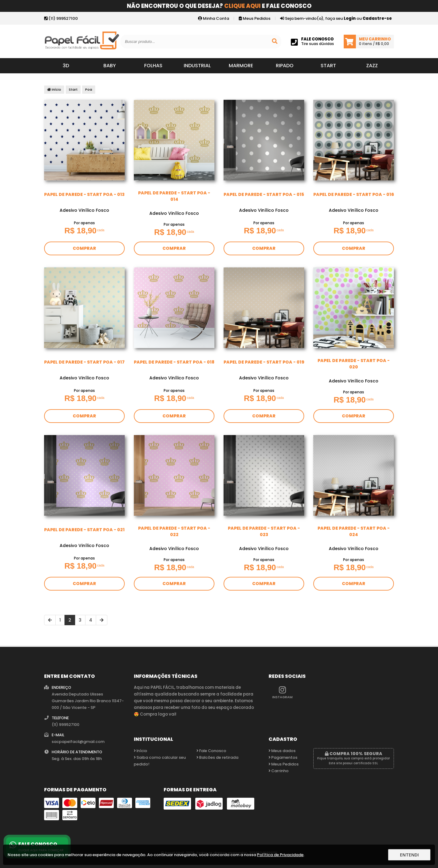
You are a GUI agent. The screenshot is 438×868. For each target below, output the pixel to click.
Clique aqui (242, 6)
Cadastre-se (377, 18)
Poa (89, 89)
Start (328, 66)
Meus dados (282, 751)
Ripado (285, 66)
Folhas (153, 66)
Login (350, 18)
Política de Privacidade (280, 855)
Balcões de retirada (217, 757)
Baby (110, 66)
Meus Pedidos (255, 18)
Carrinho (279, 771)
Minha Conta (214, 18)
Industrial (197, 66)
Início (54, 89)
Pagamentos (283, 757)
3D (66, 66)
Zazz (372, 66)
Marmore (241, 66)
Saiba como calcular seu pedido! (160, 761)
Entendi (409, 855)
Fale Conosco (211, 751)
